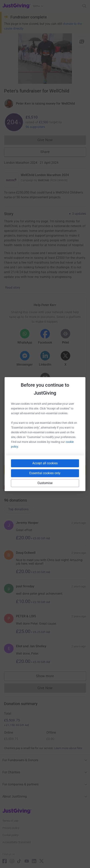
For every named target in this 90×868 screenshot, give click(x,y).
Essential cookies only (45, 473)
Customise (45, 483)
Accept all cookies (45, 463)
